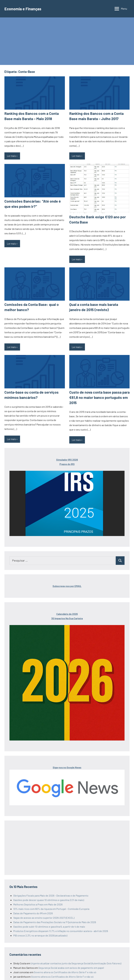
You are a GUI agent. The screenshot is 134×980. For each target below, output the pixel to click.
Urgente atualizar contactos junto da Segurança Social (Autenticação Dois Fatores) (76, 960)
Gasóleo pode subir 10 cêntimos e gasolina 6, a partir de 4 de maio (49, 924)
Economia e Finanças (25, 9)
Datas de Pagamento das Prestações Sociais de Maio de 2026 (80, 978)
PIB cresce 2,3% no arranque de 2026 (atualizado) (40, 932)
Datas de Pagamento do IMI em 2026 (33, 910)
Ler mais (11, 155)
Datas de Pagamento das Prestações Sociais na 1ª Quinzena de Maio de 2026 (55, 919)
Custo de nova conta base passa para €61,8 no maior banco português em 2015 (97, 395)
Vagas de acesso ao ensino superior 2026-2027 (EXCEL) (44, 915)
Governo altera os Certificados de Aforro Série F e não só (65, 969)
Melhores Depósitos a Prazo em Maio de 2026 (38, 901)
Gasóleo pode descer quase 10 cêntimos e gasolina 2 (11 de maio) (49, 897)
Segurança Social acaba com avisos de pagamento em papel (71, 965)
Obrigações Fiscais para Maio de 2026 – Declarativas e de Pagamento (51, 892)
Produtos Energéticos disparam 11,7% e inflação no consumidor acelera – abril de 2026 (61, 928)
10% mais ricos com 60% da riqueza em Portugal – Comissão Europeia (51, 906)
